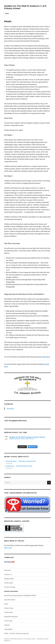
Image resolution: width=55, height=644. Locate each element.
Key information (10, 600)
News (6, 604)
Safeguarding (9, 579)
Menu (7, 14)
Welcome (8, 570)
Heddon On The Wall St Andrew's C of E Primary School (20, 639)
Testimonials (8, 612)
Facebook (9, 404)
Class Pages (8, 629)
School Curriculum (11, 591)
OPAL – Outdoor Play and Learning (16, 633)
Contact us (8, 574)
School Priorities (10, 587)
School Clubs (9, 608)
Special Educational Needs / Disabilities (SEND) (20, 596)
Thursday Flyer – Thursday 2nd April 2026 (21, 461)
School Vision (9, 583)
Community (8, 621)
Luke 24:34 (8, 548)
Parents (7, 625)
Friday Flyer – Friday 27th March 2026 (19, 466)
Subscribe (33, 447)
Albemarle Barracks (11, 617)
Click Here (46, 357)
